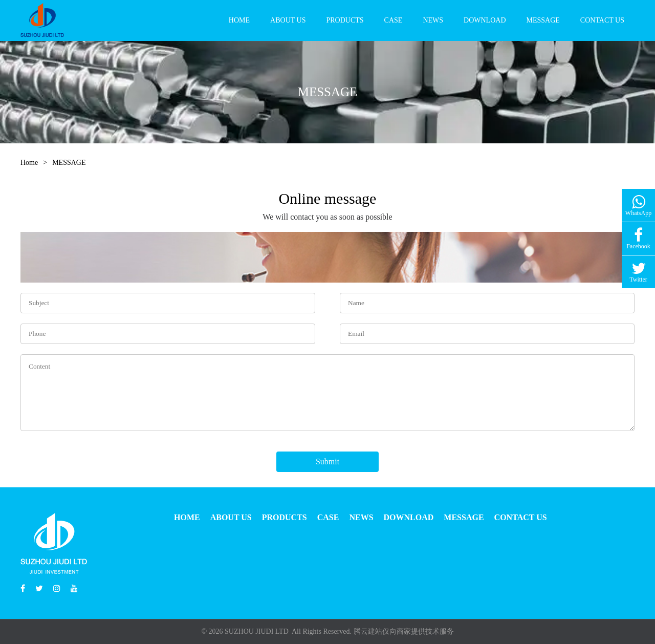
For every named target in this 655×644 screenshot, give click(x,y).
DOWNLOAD (485, 20)
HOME (239, 20)
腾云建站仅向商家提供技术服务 (404, 631)
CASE (394, 20)
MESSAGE (543, 20)
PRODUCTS (345, 20)
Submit (327, 461)
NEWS (433, 20)
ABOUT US (288, 20)
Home (29, 163)
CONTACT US (602, 20)
